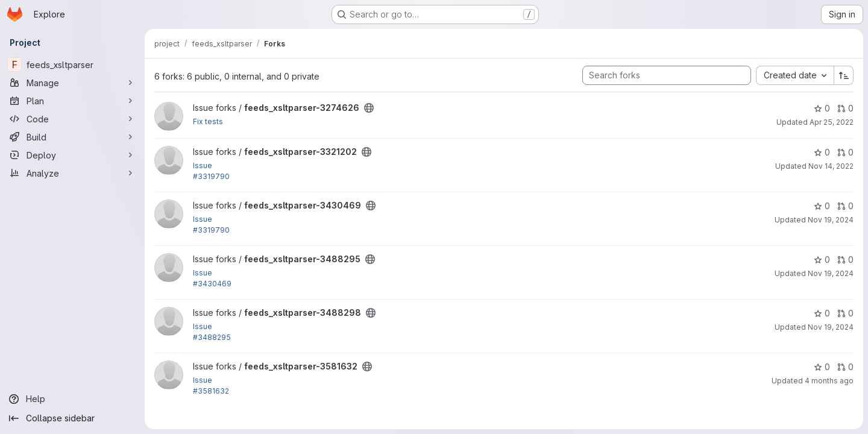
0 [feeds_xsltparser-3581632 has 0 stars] (822, 367)
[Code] (72, 119)
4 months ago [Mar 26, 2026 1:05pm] (829, 381)
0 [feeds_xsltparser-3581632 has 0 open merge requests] (845, 367)
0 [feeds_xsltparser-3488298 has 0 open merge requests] (845, 313)
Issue (203, 165)
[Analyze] (72, 173)
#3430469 (212, 284)
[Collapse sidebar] (72, 418)
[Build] (72, 137)
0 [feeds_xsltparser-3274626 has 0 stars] (822, 108)
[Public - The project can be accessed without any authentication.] (369, 108)
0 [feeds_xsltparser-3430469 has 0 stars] (822, 206)
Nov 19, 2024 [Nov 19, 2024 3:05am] (831, 273)
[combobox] (795, 75)
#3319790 (211, 176)
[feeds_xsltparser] (72, 64)
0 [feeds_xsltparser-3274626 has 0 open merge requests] (845, 108)
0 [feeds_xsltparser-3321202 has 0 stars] (822, 152)
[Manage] (72, 83)
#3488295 (212, 337)
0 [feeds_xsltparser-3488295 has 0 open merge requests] (845, 259)
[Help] (72, 399)
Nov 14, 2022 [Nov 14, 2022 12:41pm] (831, 166)
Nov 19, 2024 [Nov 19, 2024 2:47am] (831, 220)
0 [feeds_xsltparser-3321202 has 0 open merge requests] (845, 152)
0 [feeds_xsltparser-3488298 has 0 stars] (822, 313)
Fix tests (208, 121)
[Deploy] (72, 155)
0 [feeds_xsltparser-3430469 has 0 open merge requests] (845, 206)
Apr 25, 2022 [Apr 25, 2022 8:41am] (832, 122)
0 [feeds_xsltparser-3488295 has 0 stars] (822, 259)
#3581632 (211, 391)
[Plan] (72, 101)
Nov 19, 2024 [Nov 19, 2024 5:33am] (831, 327)
